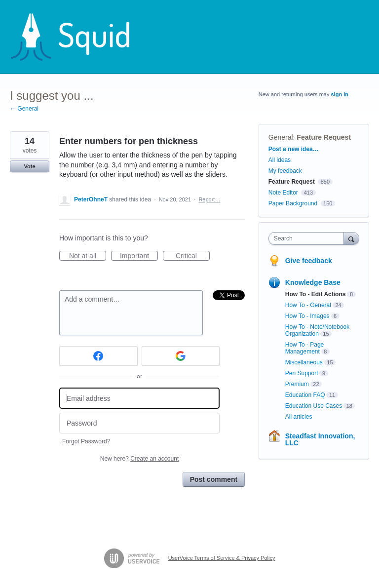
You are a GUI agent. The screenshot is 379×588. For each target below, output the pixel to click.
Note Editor (283, 193)
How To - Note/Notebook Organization (318, 330)
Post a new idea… (294, 149)
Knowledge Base (313, 282)
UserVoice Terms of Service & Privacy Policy (222, 558)
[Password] (139, 423)
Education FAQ (305, 395)
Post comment (214, 479)
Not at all (88, 256)
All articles (299, 417)
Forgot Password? (86, 441)
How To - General (308, 305)
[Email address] (139, 398)
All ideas (280, 160)
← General (24, 109)
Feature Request (324, 137)
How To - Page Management (305, 348)
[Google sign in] (181, 356)
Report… (209, 199)
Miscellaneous (304, 362)
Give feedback (309, 261)
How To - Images (307, 316)
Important (139, 256)
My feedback (285, 171)
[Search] (351, 238)
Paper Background (293, 203)
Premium (297, 384)
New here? (139, 459)
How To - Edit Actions (316, 294)
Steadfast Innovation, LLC (320, 439)
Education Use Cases (314, 406)
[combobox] (308, 238)
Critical (193, 256)
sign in (340, 94)
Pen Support (302, 373)
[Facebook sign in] (98, 356)
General (281, 137)
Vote (29, 166)
